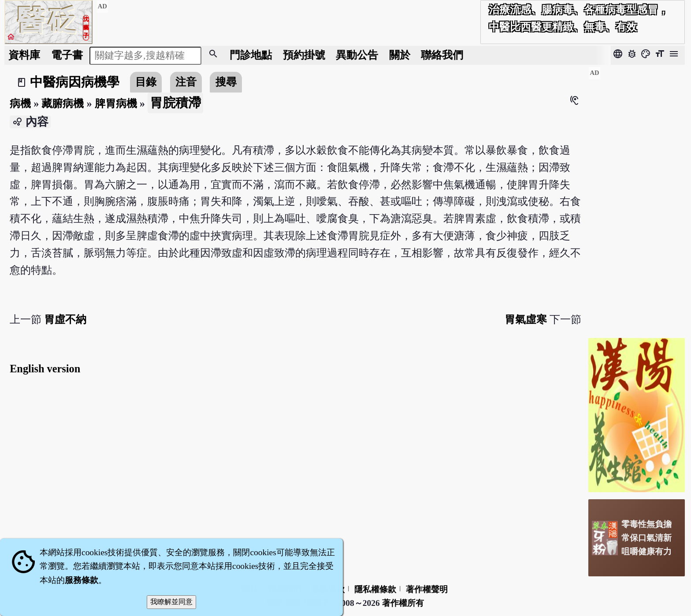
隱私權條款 (375, 589)
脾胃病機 (116, 103)
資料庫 (24, 55)
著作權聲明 (427, 589)
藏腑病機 (63, 103)
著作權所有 (403, 603)
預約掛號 (304, 55)
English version (45, 369)
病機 (20, 103)
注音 (186, 82)
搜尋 (226, 82)
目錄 (146, 82)
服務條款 (82, 580)
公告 (357, 55)
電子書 (67, 55)
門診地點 (251, 55)
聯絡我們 (442, 55)
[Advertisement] (637, 199)
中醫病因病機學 (75, 82)
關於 (400, 55)
